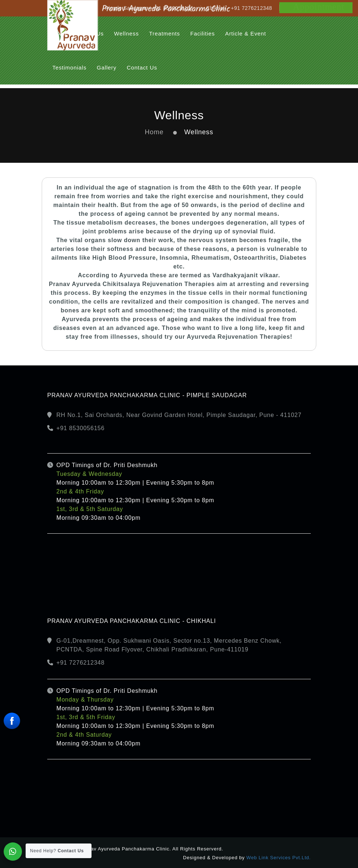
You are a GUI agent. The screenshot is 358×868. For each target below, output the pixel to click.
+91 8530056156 (81, 428)
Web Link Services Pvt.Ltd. (279, 858)
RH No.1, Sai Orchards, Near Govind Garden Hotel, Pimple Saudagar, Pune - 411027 (179, 415)
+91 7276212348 (81, 663)
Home (154, 132)
